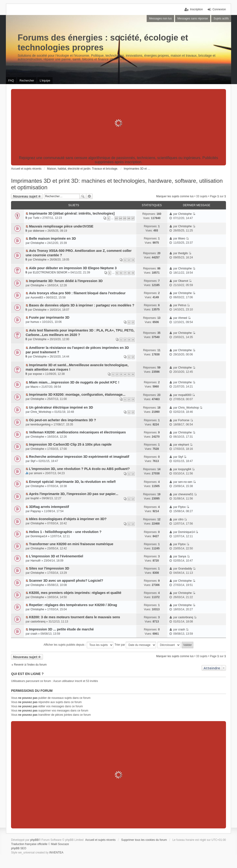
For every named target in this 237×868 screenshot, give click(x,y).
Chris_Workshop (41, 412)
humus (35, 322)
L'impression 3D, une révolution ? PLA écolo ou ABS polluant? (79, 469)
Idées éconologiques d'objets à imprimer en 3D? (68, 519)
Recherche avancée (90, 196)
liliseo (182, 238)
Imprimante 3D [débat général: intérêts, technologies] (72, 213)
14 (120, 218)
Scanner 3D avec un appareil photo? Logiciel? (66, 581)
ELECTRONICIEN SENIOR (50, 272)
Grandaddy (185, 569)
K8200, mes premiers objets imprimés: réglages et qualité (75, 593)
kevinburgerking (40, 425)
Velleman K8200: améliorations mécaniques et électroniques (78, 432)
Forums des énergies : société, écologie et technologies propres (103, 43)
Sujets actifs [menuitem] (221, 19)
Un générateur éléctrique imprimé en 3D (61, 407)
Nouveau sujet (25, 196)
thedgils (183, 253)
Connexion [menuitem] (219, 9)
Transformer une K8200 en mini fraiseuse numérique (71, 544)
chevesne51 (186, 494)
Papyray (36, 511)
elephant (183, 445)
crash (34, 634)
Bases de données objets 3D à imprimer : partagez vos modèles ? (82, 305)
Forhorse (184, 420)
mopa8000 (185, 395)
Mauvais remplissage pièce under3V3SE (61, 226)
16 (129, 218)
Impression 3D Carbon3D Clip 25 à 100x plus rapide (70, 444)
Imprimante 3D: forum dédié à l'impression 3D (66, 281)
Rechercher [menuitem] (27, 81)
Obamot (183, 281)
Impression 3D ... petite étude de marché (61, 629)
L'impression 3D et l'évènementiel (56, 556)
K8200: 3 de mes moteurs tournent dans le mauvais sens (75, 617)
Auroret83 (37, 298)
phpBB (34, 840)
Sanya (182, 556)
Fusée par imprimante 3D (49, 317)
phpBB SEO (19, 848)
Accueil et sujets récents (100, 840)
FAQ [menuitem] (11, 81)
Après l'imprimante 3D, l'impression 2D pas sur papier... (74, 494)
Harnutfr (36, 561)
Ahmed (183, 318)
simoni (38, 473)
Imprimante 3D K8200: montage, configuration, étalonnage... (77, 395)
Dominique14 (39, 536)
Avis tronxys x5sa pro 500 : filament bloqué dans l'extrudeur (77, 293)
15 (124, 218)
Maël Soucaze (60, 844)
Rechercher (83, 196)
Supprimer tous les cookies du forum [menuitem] (144, 840)
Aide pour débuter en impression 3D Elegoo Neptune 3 (73, 268)
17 (133, 218)
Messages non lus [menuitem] (160, 19)
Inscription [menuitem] (197, 9)
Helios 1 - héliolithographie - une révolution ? (65, 532)
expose (37, 374)
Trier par (135, 645)
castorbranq (38, 622)
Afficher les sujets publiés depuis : (78, 645)
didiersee (39, 231)
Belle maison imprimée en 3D (53, 238)
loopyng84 (185, 469)
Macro (34, 387)
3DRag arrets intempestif (49, 507)
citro (181, 519)
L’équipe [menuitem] (45, 81)
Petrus (182, 305)
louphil (35, 498)
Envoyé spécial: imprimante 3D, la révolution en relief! (73, 482)
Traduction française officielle (29, 844)
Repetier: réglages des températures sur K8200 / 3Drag (73, 605)
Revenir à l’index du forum (30, 665)
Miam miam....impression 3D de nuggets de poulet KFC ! (74, 382)
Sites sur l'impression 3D (49, 568)
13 (116, 218)
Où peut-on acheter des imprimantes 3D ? (63, 420)
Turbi (36, 218)
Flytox (182, 507)
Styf (33, 461)
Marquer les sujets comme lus (175, 196)
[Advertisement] (118, 123)
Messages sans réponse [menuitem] (193, 19)
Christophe (185, 214)
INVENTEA (56, 853)
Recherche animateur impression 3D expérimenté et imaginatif (79, 457)
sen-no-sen (185, 482)
